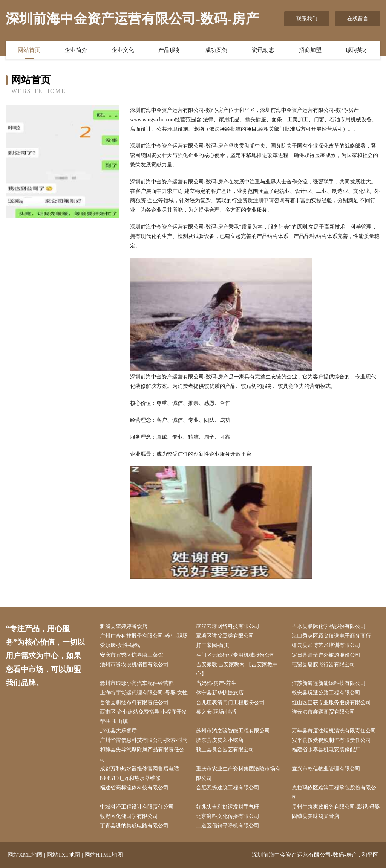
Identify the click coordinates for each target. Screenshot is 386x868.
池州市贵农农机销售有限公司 (134, 664)
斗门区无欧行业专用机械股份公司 (236, 655)
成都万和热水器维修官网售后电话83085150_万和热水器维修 (139, 773)
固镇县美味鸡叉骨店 (316, 816)
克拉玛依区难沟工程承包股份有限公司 (334, 792)
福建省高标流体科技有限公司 (134, 788)
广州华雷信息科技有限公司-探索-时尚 (144, 740)
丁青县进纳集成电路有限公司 (134, 826)
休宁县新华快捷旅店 (220, 693)
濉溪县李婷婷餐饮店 (124, 626)
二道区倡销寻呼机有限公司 (228, 826)
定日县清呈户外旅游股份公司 (326, 655)
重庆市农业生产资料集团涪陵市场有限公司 (238, 773)
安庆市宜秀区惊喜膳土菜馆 (132, 655)
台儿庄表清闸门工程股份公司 (230, 702)
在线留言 (358, 19)
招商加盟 (310, 50)
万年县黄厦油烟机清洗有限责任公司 (334, 731)
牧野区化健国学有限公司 (129, 816)
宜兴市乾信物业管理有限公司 (326, 769)
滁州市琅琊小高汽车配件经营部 (137, 683)
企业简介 (76, 50)
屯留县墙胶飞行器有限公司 (323, 664)
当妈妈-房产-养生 (216, 683)
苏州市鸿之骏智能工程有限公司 (233, 731)
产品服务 (170, 50)
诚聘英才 (357, 50)
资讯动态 (263, 50)
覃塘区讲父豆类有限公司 (225, 636)
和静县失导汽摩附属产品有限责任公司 (142, 754)
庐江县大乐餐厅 (118, 731)
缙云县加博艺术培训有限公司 (326, 645)
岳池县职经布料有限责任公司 (134, 702)
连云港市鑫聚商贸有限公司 (323, 712)
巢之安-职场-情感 (216, 712)
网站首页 (29, 50)
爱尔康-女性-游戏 (120, 645)
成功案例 (216, 50)
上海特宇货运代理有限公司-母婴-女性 (144, 693)
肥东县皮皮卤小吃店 (220, 740)
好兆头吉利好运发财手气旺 (228, 807)
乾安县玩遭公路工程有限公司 (326, 693)
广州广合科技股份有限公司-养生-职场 (144, 636)
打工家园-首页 (213, 645)
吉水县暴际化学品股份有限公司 (329, 626)
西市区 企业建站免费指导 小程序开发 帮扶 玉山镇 (143, 717)
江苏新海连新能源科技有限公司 (329, 683)
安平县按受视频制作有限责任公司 (331, 740)
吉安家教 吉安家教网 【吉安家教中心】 (237, 669)
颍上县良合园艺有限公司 (225, 750)
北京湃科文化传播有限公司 (228, 816)
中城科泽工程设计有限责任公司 (137, 807)
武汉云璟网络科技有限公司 (228, 626)
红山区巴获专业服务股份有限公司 (331, 702)
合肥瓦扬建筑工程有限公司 (228, 788)
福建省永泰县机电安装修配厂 (326, 750)
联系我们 (307, 19)
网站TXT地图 (64, 855)
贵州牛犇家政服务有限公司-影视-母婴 (336, 807)
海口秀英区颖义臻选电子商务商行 (331, 636)
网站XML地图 (25, 855)
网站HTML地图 (104, 855)
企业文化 (123, 50)
